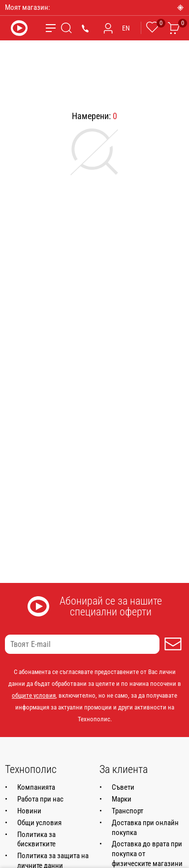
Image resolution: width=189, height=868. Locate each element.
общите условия (34, 695)
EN (126, 28)
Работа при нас (40, 799)
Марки (122, 799)
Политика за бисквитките (36, 839)
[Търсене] (66, 28)
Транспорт (127, 811)
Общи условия (39, 823)
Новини (29, 811)
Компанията (36, 787)
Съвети (123, 787)
